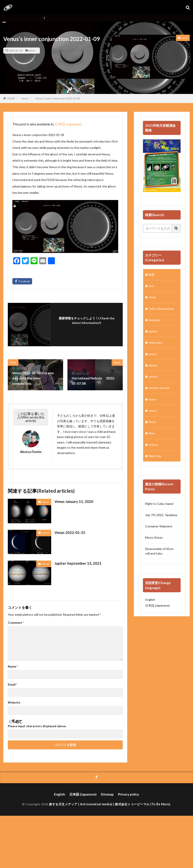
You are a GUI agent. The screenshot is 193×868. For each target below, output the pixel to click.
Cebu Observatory (161, 308)
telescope (155, 342)
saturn (153, 376)
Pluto (152, 421)
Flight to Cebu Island (159, 503)
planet (153, 365)
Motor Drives (154, 537)
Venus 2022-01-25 (69, 532)
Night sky (155, 455)
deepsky (154, 320)
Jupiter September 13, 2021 (77, 563)
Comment (16, 623)
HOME (11, 98)
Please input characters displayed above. (37, 726)
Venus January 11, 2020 (73, 501)
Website (14, 702)
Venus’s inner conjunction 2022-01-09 (57, 98)
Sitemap (107, 794)
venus (32, 50)
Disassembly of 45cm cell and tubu (159, 550)
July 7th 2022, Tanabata (161, 514)
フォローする (88, 329)
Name (13, 666)
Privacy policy (127, 794)
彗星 (152, 275)
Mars (152, 432)
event (153, 399)
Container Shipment (159, 525)
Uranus (153, 444)
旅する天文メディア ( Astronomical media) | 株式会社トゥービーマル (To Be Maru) (110, 804)
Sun (151, 286)
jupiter (153, 331)
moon (152, 354)
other (152, 297)
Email (13, 684)
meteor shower (159, 387)
